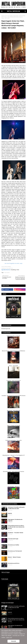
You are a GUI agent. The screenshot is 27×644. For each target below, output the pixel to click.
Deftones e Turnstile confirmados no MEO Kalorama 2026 (16, 508)
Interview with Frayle (13, 539)
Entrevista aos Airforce (14, 563)
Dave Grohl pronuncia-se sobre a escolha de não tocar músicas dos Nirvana (16, 527)
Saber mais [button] (9, 637)
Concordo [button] (14, 641)
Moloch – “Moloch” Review (14, 557)
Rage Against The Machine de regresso (15, 520)
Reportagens (10, 16)
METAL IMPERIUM (14, 11)
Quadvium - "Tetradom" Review (16, 533)
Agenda (10, 513)
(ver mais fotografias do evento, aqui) (13, 263)
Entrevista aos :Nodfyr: (14, 545)
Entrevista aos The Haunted (15, 551)
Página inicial (4, 16)
